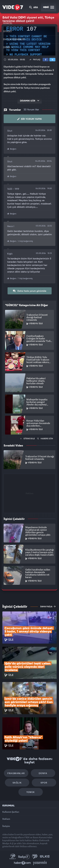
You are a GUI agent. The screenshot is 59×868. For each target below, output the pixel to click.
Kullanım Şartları (11, 812)
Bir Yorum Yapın (29, 119)
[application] (29, 41)
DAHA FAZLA (48, 606)
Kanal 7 (13, 857)
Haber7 (22, 863)
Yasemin (40, 863)
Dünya (43, 773)
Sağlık (17, 783)
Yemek (31, 792)
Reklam (6, 819)
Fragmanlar (16, 773)
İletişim (6, 826)
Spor (44, 783)
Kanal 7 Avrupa (35, 857)
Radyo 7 (24, 857)
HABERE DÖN (45, 439)
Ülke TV (45, 857)
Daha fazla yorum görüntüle (29, 291)
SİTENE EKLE (27, 439)
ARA (34, 8)
